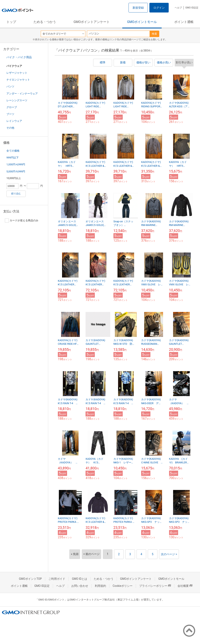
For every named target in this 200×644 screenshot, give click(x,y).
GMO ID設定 (192, 8)
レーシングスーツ (17, 100)
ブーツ (10, 114)
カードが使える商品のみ (22, 221)
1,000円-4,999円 (16, 164)
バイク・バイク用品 (19, 57)
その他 (10, 128)
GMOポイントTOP (30, 579)
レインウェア (14, 121)
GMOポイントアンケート (92, 22)
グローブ (12, 107)
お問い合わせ (80, 586)
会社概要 (185, 586)
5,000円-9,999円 (16, 171)
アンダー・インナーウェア (22, 94)
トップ (11, 22)
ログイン (159, 8)
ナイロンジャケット (18, 80)
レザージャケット (17, 73)
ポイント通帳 (184, 22)
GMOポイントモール (142, 22)
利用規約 (100, 586)
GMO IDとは (80, 579)
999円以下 (13, 158)
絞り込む (16, 194)
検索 (154, 34)
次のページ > (169, 554)
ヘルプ (178, 8)
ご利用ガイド (57, 579)
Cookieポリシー (123, 586)
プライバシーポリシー (155, 586)
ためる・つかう (45, 22)
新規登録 (138, 8)
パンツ (10, 86)
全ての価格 (13, 151)
